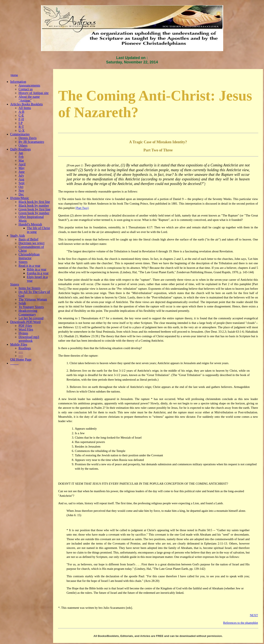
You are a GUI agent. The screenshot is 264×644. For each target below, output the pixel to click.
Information (18, 82)
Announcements (29, 85)
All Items (25, 108)
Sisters (23, 262)
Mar (21, 160)
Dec (21, 194)
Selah (22, 303)
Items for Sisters (29, 288)
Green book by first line (34, 209)
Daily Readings (21, 149)
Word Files (26, 329)
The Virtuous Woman (33, 299)
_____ (14, 363)
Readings (25, 348)
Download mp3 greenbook (29, 339)
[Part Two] (82, 208)
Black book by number (34, 206)
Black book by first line (34, 202)
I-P (21, 123)
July (21, 175)
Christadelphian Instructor (29, 256)
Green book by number (34, 213)
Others (23, 145)
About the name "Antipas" (29, 99)
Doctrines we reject (31, 243)
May (22, 168)
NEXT (254, 615)
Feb (21, 157)
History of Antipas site (34, 93)
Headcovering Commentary (28, 313)
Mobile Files (19, 344)
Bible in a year (37, 269)
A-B (21, 112)
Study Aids (18, 236)
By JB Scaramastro (31, 142)
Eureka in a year (38, 273)
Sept (21, 183)
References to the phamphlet (241, 623)
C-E (21, 115)
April (22, 164)
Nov (21, 191)
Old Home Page (21, 359)
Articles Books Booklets (26, 104)
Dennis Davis (28, 138)
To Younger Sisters (31, 307)
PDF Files (25, 326)
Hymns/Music (20, 198)
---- (21, 352)
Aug (21, 179)
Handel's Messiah (30, 224)
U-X (21, 130)
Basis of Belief (28, 239)
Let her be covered (31, 318)
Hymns (23, 333)
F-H (21, 119)
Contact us (26, 89)
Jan (21, 153)
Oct (21, 187)
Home (14, 75)
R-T (21, 127)
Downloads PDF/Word (25, 322)
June (22, 172)
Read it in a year (29, 266)
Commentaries (20, 134)
